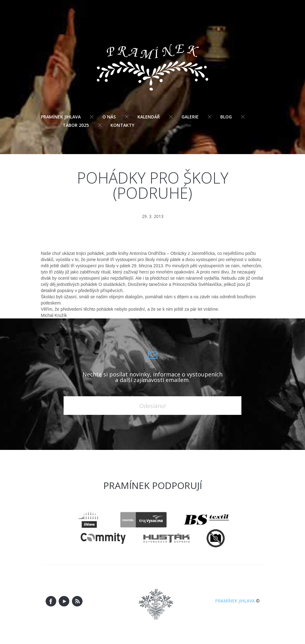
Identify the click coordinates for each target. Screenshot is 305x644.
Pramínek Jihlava (61, 117)
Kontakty (122, 125)
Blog (226, 117)
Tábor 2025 (76, 125)
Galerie (190, 117)
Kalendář (149, 117)
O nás (109, 117)
